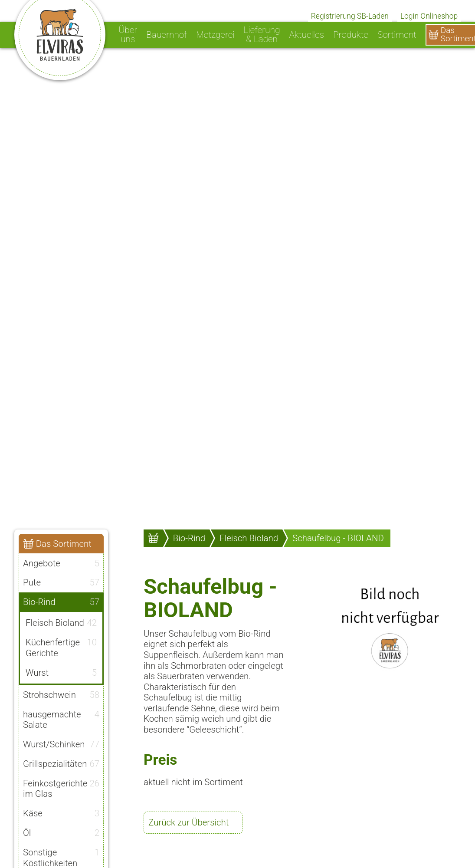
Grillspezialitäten (61, 763)
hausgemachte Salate (61, 718)
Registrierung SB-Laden (350, 16)
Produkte (351, 35)
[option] (237, 260)
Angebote (61, 563)
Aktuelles (306, 35)
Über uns (128, 35)
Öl (61, 832)
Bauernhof (167, 35)
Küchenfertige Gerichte (61, 647)
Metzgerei (215, 35)
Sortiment (397, 35)
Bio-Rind (61, 602)
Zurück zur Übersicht (188, 822)
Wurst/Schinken (61, 743)
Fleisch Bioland (61, 623)
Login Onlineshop (429, 16)
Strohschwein (61, 693)
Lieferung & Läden (262, 35)
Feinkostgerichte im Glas (61, 787)
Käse (61, 812)
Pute (61, 582)
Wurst (61, 671)
